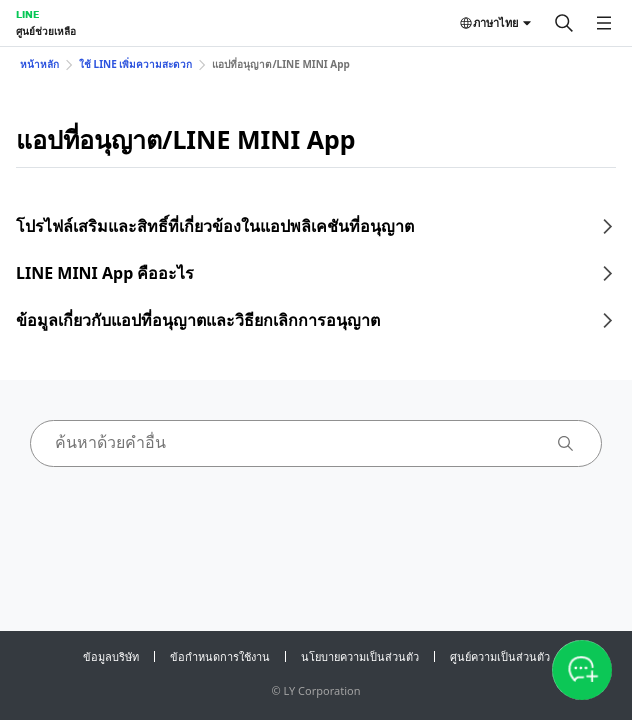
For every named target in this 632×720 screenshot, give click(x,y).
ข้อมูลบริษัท (111, 656)
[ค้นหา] (564, 23)
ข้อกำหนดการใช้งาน (220, 656)
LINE (27, 14)
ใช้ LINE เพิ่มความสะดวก (135, 64)
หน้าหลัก (39, 64)
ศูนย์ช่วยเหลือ (46, 31)
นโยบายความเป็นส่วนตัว (360, 656)
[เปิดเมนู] (604, 23)
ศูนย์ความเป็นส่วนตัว (500, 656)
